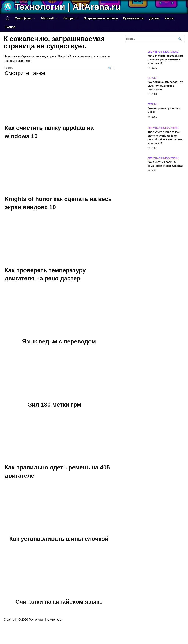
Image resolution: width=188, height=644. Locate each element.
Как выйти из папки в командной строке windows (166, 164)
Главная (8, 18)
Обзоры (69, 18)
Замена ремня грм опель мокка (164, 110)
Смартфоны (23, 18)
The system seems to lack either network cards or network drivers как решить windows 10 (165, 138)
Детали (154, 18)
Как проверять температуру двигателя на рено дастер (45, 274)
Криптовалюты (134, 18)
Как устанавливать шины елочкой (59, 539)
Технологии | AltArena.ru (68, 7)
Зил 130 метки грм (55, 405)
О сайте (9, 620)
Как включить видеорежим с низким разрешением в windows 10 (165, 59)
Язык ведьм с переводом (59, 341)
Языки (169, 18)
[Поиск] (109, 68)
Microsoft (47, 18)
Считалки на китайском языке (59, 602)
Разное (10, 27)
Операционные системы (101, 18)
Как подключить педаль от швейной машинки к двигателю (165, 86)
